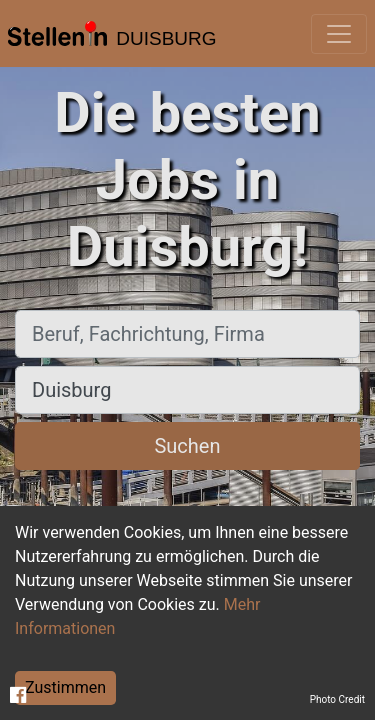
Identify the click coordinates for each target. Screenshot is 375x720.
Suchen (187, 446)
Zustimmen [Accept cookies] (65, 687)
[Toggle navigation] (339, 34)
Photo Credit (337, 699)
